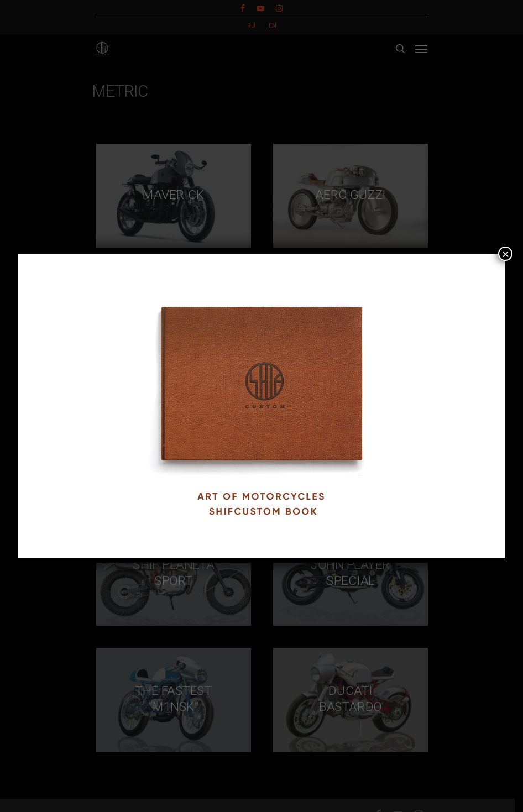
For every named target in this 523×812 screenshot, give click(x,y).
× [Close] (505, 254)
